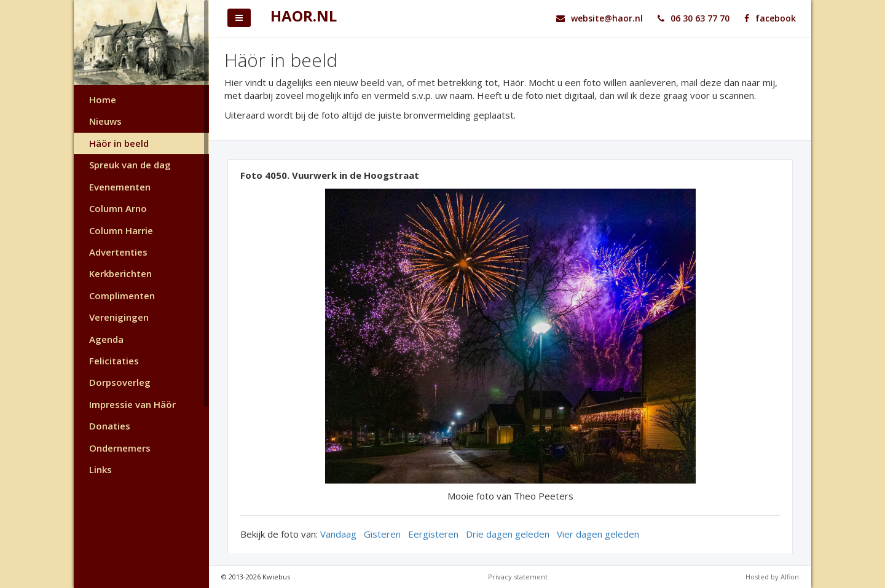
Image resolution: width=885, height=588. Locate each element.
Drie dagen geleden (508, 534)
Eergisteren (433, 534)
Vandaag (338, 534)
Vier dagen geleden (598, 534)
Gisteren (382, 534)
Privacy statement (518, 577)
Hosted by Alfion (772, 577)
